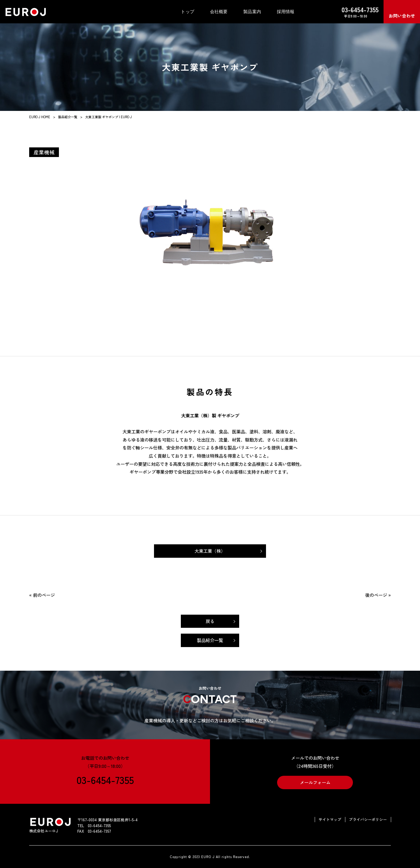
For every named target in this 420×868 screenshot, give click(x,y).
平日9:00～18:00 (356, 12)
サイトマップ (330, 820)
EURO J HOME (40, 117)
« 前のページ (42, 595)
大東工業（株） (210, 551)
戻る (210, 621)
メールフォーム (315, 782)
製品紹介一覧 (68, 117)
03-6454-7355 (105, 779)
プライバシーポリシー (368, 820)
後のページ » (378, 595)
